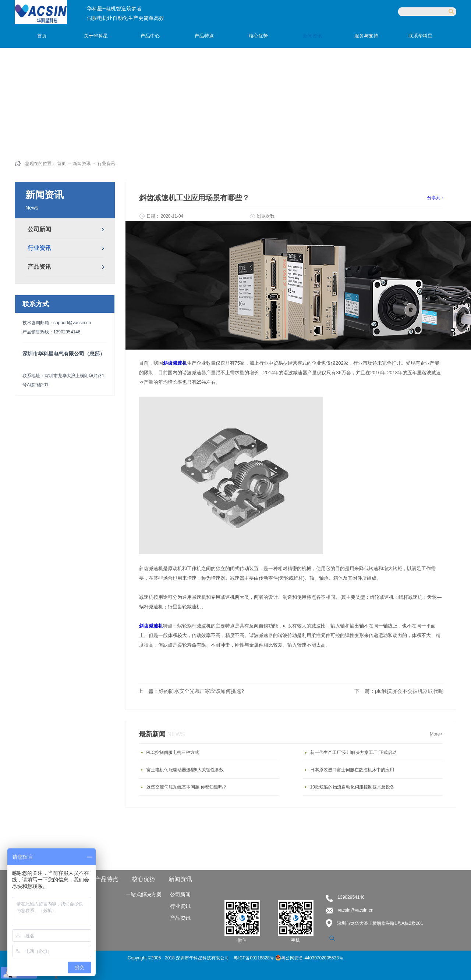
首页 (42, 36)
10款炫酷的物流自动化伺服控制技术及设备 (352, 787)
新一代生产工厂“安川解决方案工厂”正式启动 (354, 752)
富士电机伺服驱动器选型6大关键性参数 (185, 770)
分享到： (436, 198)
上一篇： (191, 691)
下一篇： (399, 691)
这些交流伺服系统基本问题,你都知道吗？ (187, 787)
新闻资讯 (82, 164)
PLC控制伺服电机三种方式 (173, 752)
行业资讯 (106, 164)
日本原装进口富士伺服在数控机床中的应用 (352, 770)
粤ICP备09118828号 (254, 958)
